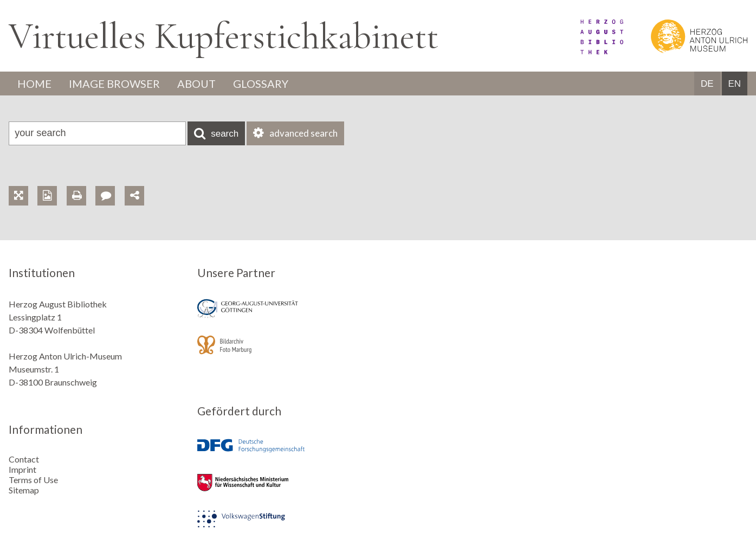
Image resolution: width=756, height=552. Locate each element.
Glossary (261, 84)
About (196, 84)
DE (707, 84)
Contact (24, 459)
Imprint (22, 469)
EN (734, 84)
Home (34, 84)
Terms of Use (33, 480)
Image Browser (114, 84)
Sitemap (24, 490)
